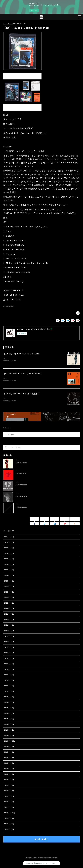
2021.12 (9, 615)
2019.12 (9, 697)
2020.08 (9, 664)
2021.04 (9, 642)
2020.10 (9, 659)
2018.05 (9, 786)
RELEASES (8, 24)
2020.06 (9, 675)
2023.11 (9, 565)
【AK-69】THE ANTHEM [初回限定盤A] (21, 394)
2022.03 (9, 598)
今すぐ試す (34, 10)
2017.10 (9, 808)
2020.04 (9, 681)
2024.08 (9, 554)
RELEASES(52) (9, 306)
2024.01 (9, 559)
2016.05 (9, 824)
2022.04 (9, 593)
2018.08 (9, 769)
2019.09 (9, 703)
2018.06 (9, 780)
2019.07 (9, 714)
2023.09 (9, 570)
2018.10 (9, 764)
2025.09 (9, 543)
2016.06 (9, 819)
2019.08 (9, 708)
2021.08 (9, 620)
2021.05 (9, 637)
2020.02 (9, 692)
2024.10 (9, 548)
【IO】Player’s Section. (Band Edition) (22, 374)
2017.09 (9, 813)
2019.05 (9, 725)
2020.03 (9, 686)
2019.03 (9, 736)
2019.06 (9, 720)
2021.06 (9, 631)
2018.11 (9, 758)
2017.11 (9, 802)
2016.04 (9, 830)
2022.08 (9, 587)
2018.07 (9, 775)
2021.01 (9, 648)
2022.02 (9, 604)
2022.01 (9, 609)
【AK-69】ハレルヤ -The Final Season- (22, 354)
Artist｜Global (41, 840)
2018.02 (9, 797)
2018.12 (9, 753)
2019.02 (9, 742)
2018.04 (9, 791)
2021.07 (9, 626)
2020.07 (9, 670)
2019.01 (9, 747)
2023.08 (9, 576)
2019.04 (9, 731)
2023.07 (9, 582)
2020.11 (9, 653)
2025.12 (9, 537)
